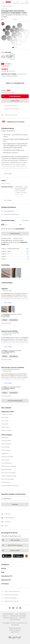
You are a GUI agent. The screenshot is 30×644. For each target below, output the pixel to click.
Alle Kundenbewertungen (15, 401)
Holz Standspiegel (6, 482)
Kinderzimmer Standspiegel (8, 473)
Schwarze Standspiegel (7, 457)
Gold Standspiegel (6, 450)
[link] (7, 514)
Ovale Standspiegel (6, 444)
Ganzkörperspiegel (6, 441)
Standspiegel (5, 437)
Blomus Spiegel (5, 427)
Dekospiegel (9, 6)
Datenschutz (23, 614)
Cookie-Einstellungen (8, 614)
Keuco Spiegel (5, 421)
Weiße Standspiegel (6, 469)
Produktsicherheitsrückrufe (10, 618)
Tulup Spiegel (5, 424)
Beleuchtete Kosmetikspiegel (9, 466)
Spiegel (4, 6)
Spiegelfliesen (5, 453)
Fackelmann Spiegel (6, 430)
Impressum (5, 616)
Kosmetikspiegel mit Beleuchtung (10, 486)
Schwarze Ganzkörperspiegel (9, 476)
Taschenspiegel (5, 460)
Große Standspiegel (6, 463)
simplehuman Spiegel (7, 414)
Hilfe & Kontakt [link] (11, 540)
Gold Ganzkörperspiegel (7, 479)
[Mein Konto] (18, 2)
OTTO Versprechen (15, 620)
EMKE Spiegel (5, 417)
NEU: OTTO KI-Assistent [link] (12, 545)
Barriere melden (11, 550)
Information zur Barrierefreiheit (18, 616)
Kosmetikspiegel (5, 447)
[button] (14, 2)
